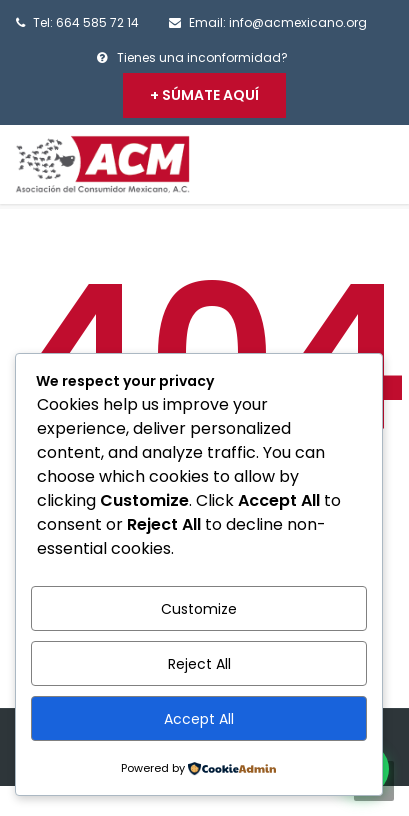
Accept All (199, 719)
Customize (199, 609)
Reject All (199, 664)
